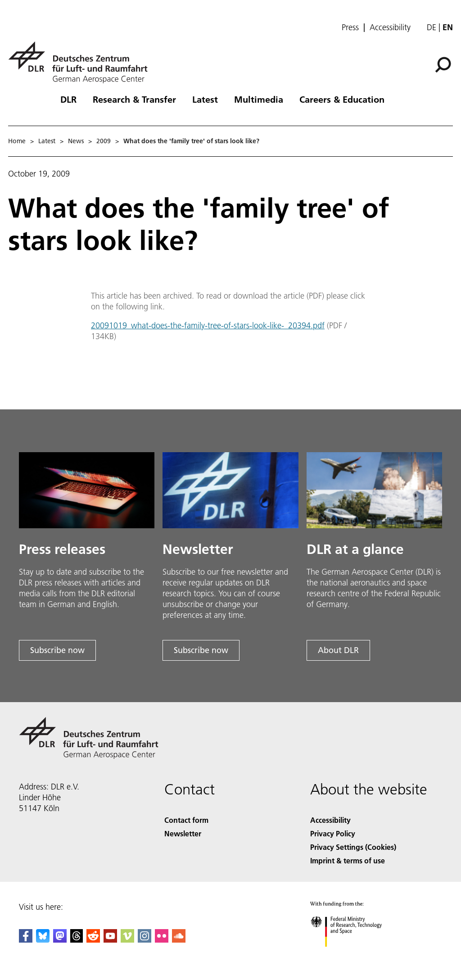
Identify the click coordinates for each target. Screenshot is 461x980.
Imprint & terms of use (348, 860)
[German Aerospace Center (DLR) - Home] (81, 62)
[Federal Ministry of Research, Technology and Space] (354, 955)
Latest (205, 99)
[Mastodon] (60, 940)
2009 (104, 141)
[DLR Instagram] (145, 940)
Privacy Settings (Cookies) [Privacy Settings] (353, 847)
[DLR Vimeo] (127, 940)
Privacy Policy (333, 833)
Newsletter (183, 833)
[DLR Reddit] (93, 940)
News (76, 141)
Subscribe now (57, 650)
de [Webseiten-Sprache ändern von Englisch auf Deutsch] (432, 27)
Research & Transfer (134, 99)
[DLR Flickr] (162, 940)
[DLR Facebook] (26, 940)
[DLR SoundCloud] (179, 940)
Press (350, 27)
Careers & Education (342, 99)
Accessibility (390, 27)
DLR (68, 99)
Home (17, 141)
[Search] (443, 65)
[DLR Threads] (77, 940)
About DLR (338, 650)
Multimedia (259, 99)
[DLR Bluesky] (43, 940)
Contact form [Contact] (186, 820)
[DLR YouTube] (110, 940)
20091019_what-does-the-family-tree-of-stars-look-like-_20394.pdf (208, 325)
